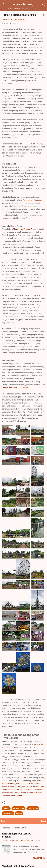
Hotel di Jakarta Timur (26, 784)
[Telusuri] (43, 5)
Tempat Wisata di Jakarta (24, 793)
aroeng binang (23, 4)
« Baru (3, 821)
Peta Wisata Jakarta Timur (33, 787)
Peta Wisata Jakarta (10, 790)
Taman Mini (8, 813)
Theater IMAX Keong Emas (24, 229)
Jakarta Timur (18, 808)
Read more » (39, 858)
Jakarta (6, 808)
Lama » (44, 821)
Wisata (19, 813)
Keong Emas (33, 808)
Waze (16, 748)
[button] (43, 15)
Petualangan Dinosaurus (33, 200)
